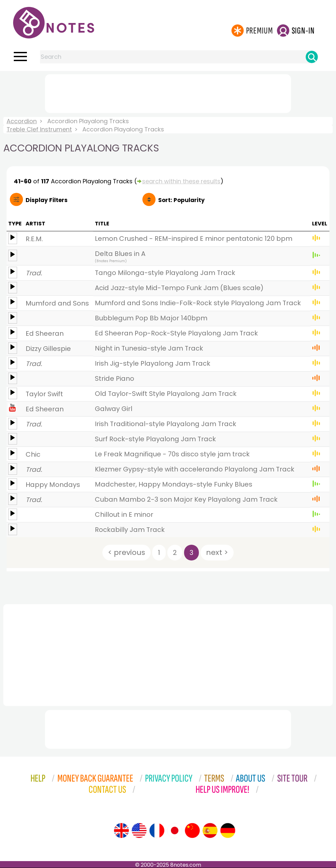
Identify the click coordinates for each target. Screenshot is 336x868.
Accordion (22, 121)
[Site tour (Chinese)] (192, 831)
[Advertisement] (168, 92)
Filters (47, 200)
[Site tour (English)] (121, 831)
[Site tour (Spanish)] (210, 831)
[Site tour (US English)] (139, 831)
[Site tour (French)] (157, 831)
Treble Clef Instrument (39, 129)
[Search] (312, 57)
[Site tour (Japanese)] (175, 831)
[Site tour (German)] (228, 831)
